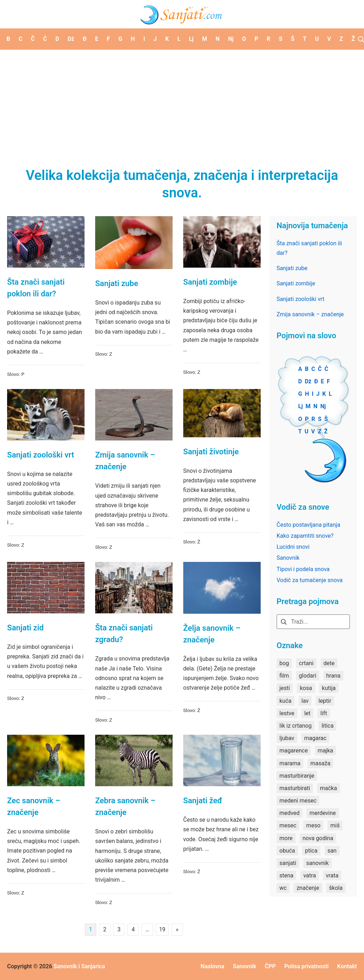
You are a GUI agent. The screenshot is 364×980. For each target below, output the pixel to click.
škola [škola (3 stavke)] (336, 888)
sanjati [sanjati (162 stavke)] (288, 863)
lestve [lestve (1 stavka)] (287, 713)
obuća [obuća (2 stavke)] (287, 851)
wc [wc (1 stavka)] (283, 888)
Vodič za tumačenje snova (310, 580)
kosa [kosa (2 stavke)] (306, 688)
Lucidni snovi (293, 547)
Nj (323, 406)
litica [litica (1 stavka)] (327, 726)
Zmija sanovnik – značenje (310, 314)
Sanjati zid (25, 628)
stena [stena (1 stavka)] (287, 875)
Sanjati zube (117, 283)
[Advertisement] (182, 103)
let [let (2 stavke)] (308, 713)
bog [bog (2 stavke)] (284, 663)
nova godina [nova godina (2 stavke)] (318, 838)
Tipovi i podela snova (303, 569)
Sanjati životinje (211, 452)
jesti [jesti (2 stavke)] (285, 688)
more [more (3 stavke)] (286, 838)
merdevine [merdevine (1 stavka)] (322, 813)
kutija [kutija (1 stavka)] (329, 688)
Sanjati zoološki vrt (41, 455)
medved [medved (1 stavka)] (290, 813)
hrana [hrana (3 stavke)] (333, 676)
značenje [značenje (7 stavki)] (308, 888)
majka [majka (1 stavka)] (325, 751)
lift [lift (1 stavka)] (324, 713)
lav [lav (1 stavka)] (305, 701)
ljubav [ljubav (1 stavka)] (287, 738)
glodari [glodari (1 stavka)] (308, 676)
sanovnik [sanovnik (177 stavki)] (317, 863)
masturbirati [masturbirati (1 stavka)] (295, 788)
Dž (308, 381)
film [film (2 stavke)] (284, 676)
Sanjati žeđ (203, 801)
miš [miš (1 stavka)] (335, 825)
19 (162, 929)
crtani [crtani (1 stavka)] (306, 663)
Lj (301, 406)
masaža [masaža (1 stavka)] (320, 763)
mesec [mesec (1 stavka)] (288, 825)
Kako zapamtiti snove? (305, 536)
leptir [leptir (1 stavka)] (325, 701)
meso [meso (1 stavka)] (313, 825)
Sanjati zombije (210, 282)
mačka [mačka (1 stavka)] (328, 788)
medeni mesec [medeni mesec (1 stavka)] (298, 801)
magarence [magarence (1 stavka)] (294, 751)
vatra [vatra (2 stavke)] (309, 875)
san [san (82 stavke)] (332, 851)
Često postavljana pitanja (308, 525)
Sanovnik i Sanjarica (79, 966)
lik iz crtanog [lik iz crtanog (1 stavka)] (296, 726)
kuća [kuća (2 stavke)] (286, 701)
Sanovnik (288, 558)
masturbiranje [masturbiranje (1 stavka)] (297, 776)
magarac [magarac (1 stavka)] (316, 738)
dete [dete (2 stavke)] (329, 663)
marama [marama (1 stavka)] (290, 763)
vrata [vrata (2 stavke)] (332, 875)
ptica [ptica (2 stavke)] (311, 851)
